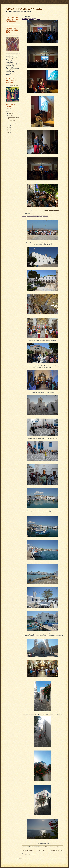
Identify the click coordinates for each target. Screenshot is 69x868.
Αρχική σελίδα (42, 850)
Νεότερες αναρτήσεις (27, 850)
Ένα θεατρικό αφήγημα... (14, 117)
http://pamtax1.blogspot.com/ (12, 35)
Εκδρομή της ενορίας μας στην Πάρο (35, 216)
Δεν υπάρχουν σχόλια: (54, 210)
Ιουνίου (10, 115)
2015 (9, 126)
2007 (9, 133)
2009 (9, 129)
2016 (9, 112)
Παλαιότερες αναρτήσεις (57, 850)
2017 (9, 110)
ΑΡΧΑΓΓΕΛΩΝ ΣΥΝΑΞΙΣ (24, 9)
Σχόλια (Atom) (32, 854)
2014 (9, 127)
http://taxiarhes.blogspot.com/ (12, 85)
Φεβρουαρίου (12, 124)
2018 (9, 108)
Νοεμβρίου (11, 113)
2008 (9, 131)
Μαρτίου (11, 122)
